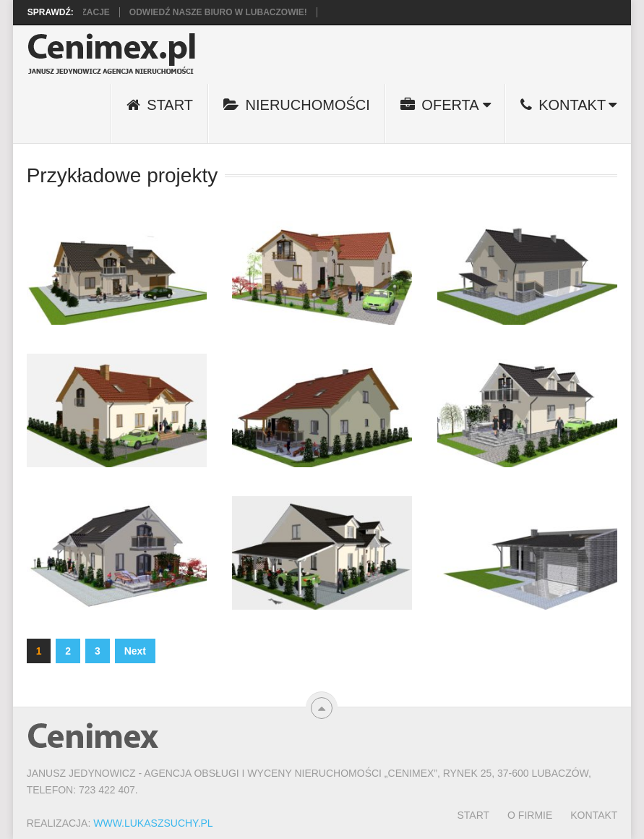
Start (160, 105)
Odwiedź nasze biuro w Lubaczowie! (224, 12)
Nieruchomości (297, 105)
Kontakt (563, 105)
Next (135, 651)
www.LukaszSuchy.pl (153, 823)
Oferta (440, 105)
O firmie (530, 815)
